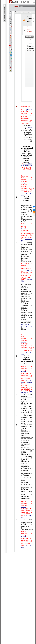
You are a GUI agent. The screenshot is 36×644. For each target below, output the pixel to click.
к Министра (28, 128)
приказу (29, 127)
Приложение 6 (27, 125)
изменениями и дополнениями (26, 165)
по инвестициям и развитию (26, 131)
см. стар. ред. (26, 392)
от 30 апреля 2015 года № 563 (28, 139)
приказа (24, 183)
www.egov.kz (25, 324)
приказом (29, 110)
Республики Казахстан (28, 135)
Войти (31, 46)
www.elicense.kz (26, 326)
